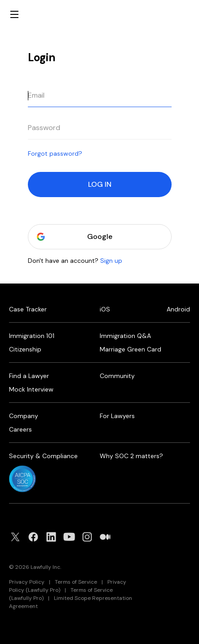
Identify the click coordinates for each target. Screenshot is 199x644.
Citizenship (25, 349)
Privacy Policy (27, 582)
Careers (20, 429)
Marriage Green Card (130, 349)
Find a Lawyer (29, 376)
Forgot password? (55, 153)
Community (117, 376)
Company (24, 416)
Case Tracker (28, 309)
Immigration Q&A (125, 336)
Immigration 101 (32, 336)
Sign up (111, 261)
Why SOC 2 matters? (131, 456)
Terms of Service (76, 582)
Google (100, 237)
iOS (105, 309)
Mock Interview (31, 389)
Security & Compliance (43, 456)
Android (178, 309)
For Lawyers (117, 416)
